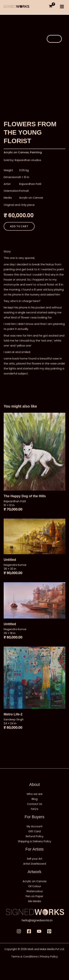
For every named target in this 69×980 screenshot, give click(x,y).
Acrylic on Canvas (16, 152)
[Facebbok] (29, 931)
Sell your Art (35, 859)
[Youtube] (39, 931)
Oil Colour (35, 886)
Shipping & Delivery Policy (34, 841)
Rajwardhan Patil (30, 184)
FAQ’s (35, 809)
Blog (35, 799)
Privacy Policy (49, 957)
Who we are (35, 794)
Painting (36, 152)
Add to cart (19, 226)
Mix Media (35, 901)
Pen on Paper (34, 896)
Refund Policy (35, 836)
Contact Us (35, 804)
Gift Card (34, 831)
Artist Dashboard (35, 864)
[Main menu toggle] (62, 7)
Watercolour (35, 891)
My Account (35, 826)
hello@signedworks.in (37, 920)
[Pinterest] (49, 931)
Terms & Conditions (24, 957)
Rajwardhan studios (28, 160)
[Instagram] (19, 931)
